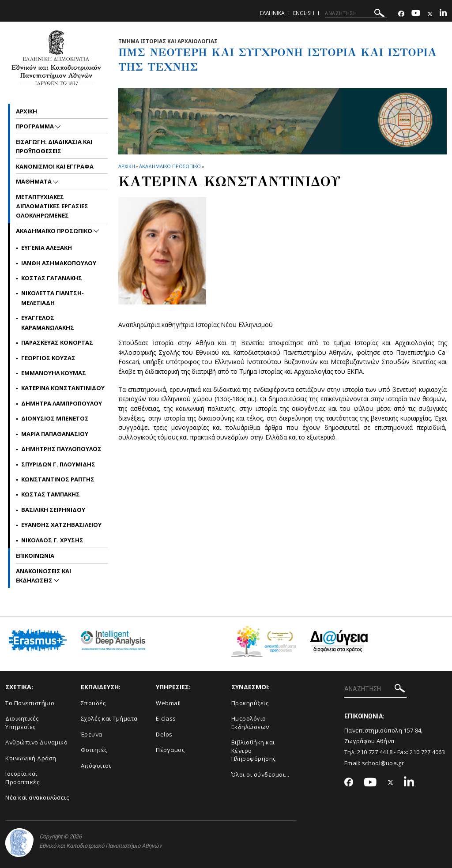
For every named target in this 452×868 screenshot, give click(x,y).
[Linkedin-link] (443, 14)
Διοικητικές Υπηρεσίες (22, 723)
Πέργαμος (170, 750)
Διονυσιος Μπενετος (55, 418)
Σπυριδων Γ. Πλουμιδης (58, 464)
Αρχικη (26, 111)
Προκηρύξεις (250, 703)
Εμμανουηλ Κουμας (54, 373)
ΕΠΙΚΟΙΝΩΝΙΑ (35, 556)
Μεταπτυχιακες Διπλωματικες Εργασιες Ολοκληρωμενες (52, 206)
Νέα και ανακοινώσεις (37, 797)
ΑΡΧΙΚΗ (126, 166)
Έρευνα (92, 734)
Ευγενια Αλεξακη (47, 248)
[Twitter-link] (430, 14)
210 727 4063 (427, 752)
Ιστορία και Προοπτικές (22, 778)
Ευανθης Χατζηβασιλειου (61, 525)
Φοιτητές (94, 750)
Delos (164, 734)
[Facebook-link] (401, 14)
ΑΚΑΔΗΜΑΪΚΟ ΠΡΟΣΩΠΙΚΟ (170, 166)
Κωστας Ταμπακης (51, 494)
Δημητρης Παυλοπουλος (61, 449)
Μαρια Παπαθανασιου (55, 434)
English (304, 13)
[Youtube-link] (416, 14)
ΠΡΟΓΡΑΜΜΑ (36, 126)
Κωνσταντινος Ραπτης (58, 479)
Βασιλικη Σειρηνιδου (53, 510)
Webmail (168, 703)
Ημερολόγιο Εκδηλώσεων (250, 723)
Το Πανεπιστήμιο (30, 703)
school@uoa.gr (383, 763)
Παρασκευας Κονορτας (57, 342)
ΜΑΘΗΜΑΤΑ (34, 181)
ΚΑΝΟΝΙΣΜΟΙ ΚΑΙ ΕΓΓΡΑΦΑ (55, 166)
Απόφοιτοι (96, 766)
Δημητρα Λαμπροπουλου (62, 403)
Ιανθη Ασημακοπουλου (59, 263)
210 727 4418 (375, 752)
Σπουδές (93, 703)
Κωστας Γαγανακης (52, 278)
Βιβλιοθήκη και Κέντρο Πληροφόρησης (254, 750)
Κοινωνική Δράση (31, 758)
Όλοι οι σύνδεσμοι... (260, 774)
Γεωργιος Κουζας (48, 358)
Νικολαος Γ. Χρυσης (52, 540)
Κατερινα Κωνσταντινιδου (63, 388)
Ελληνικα (272, 13)
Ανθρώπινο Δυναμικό (36, 742)
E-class (166, 718)
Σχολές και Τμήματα (109, 718)
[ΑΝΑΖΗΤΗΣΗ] (356, 13)
